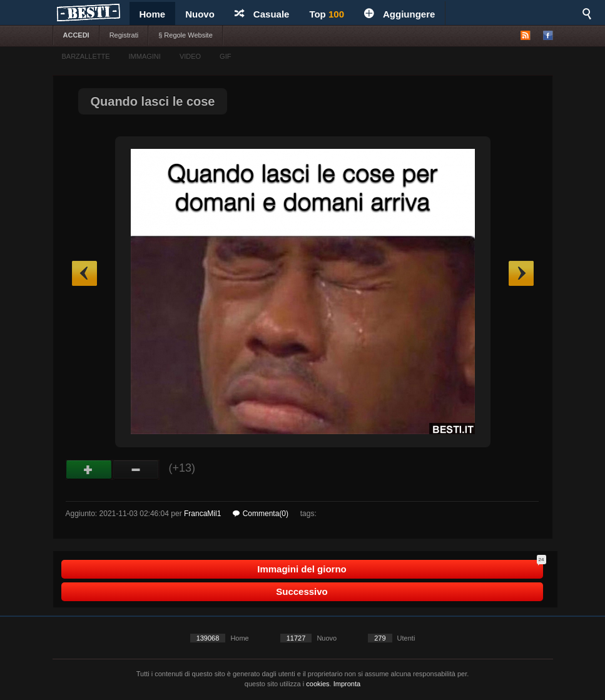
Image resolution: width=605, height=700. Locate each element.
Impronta (347, 684)
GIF (225, 56)
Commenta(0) (261, 514)
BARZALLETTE (86, 56)
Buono (89, 470)
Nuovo (200, 14)
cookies (318, 684)
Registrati (124, 35)
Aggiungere (399, 14)
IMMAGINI (145, 56)
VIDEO (190, 56)
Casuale (262, 14)
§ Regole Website (186, 35)
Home (153, 14)
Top (327, 14)
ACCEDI (76, 35)
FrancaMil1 (202, 514)
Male (136, 470)
